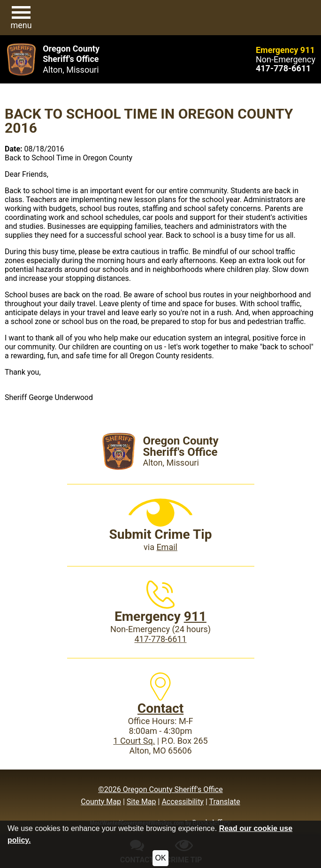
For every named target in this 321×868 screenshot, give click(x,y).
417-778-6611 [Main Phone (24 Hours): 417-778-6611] (160, 639)
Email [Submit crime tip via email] (167, 547)
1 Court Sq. (134, 741)
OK (160, 858)
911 (195, 616)
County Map (101, 802)
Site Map (141, 802)
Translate (224, 802)
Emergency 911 (285, 50)
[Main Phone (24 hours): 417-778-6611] (283, 68)
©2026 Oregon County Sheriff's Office (160, 789)
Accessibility (183, 802)
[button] (21, 18)
